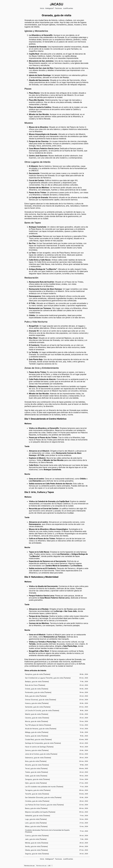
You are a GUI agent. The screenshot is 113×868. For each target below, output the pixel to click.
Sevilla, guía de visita (33, 846)
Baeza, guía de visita (33, 808)
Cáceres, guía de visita (33, 718)
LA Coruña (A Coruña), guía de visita (38, 710)
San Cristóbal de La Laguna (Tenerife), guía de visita (44, 678)
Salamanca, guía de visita (34, 758)
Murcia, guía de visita (33, 721)
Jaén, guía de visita (32, 839)
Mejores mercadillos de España (36, 812)
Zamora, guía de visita (33, 750)
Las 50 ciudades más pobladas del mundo (40, 787)
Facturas (59, 8)
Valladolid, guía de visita (34, 816)
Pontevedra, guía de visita (34, 692)
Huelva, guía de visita (33, 736)
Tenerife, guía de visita (33, 794)
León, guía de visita (32, 823)
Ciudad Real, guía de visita (35, 739)
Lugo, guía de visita (32, 819)
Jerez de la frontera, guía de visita (37, 754)
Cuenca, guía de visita (33, 836)
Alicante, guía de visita (33, 765)
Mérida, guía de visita (33, 843)
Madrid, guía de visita (33, 714)
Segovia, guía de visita (33, 854)
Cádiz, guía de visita (32, 776)
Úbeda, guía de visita (33, 850)
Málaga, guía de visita (33, 732)
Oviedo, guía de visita (33, 689)
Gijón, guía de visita (32, 783)
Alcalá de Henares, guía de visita (37, 729)
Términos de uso (41, 866)
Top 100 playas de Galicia (34, 725)
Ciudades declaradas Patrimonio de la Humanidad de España (47, 830)
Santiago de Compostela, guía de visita (39, 743)
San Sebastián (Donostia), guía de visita (40, 797)
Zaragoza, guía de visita (34, 779)
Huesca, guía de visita (33, 703)
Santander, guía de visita (34, 707)
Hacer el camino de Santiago (36, 747)
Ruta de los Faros (31, 685)
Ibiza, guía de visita (32, 761)
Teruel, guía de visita (33, 768)
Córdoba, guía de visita (33, 801)
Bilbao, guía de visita (33, 826)
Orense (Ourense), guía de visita (37, 700)
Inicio (42, 8)
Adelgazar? (50, 8)
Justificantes (68, 8)
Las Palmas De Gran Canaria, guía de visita (41, 805)
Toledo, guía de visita (33, 772)
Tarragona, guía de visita (34, 790)
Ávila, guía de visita (32, 696)
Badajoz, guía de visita (33, 681)
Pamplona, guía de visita (34, 674)
